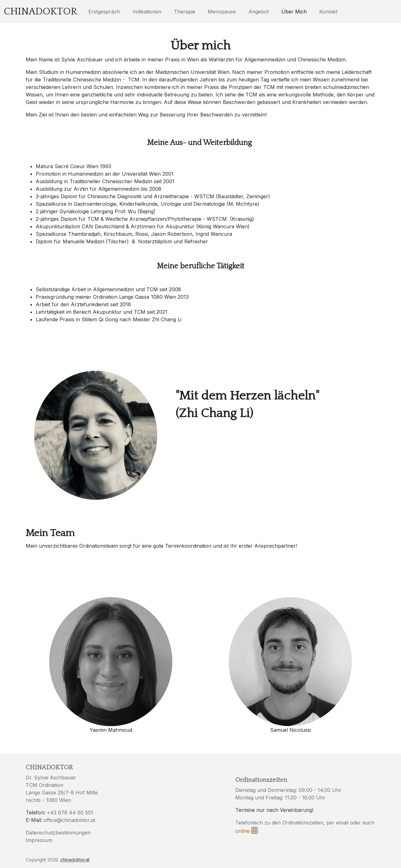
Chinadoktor (40, 11)
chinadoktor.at (75, 860)
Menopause (222, 12)
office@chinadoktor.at (69, 820)
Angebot (259, 12)
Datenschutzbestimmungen (58, 833)
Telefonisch (249, 823)
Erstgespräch (104, 12)
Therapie (185, 12)
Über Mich (294, 12)
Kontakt (328, 12)
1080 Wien (59, 800)
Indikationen (147, 12)
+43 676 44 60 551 (70, 813)
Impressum (39, 840)
